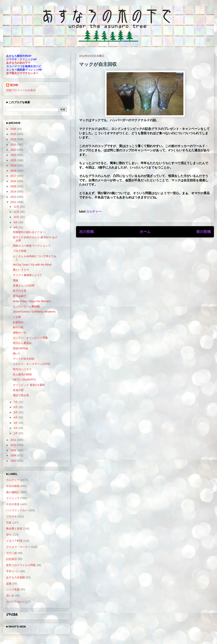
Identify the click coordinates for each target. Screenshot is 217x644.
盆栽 (9, 583)
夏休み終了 (20, 296)
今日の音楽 (13, 504)
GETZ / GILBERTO (24, 380)
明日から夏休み (22, 343)
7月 (16, 402)
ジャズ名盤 (13, 589)
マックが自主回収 (24, 359)
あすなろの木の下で (18, 63)
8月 (16, 227)
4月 (16, 417)
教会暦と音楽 (14, 529)
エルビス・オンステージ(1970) (31, 364)
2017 (14, 176)
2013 (14, 197)
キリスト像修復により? (27, 275)
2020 (14, 160)
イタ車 (17, 317)
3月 (16, 423)
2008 (14, 455)
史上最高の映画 (22, 374)
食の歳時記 (13, 492)
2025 (14, 134)
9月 (16, 222)
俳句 (9, 535)
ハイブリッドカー (17, 510)
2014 (14, 191)
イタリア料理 (14, 541)
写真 (9, 523)
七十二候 (12, 553)
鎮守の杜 (18, 327)
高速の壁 (18, 390)
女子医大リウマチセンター (22, 73)
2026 (14, 129)
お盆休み (18, 322)
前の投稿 (204, 232)
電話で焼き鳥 (21, 395)
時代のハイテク (22, 369)
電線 (16, 280)
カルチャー (94, 212)
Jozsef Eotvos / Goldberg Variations (34, 312)
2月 (16, 428)
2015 (14, 186)
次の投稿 (86, 232)
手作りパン (13, 571)
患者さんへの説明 (24, 286)
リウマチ (12, 516)
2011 (14, 440)
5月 (16, 412)
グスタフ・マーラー (18, 547)
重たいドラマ (21, 270)
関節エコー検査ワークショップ (32, 246)
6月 (16, 407)
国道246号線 (20, 348)
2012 (14, 202)
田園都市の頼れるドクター (29, 232)
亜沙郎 (14, 85)
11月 (17, 212)
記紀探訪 (12, 559)
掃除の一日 (20, 333)
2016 (14, 181)
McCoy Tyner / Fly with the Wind (32, 265)
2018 (14, 171)
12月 (17, 207)
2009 (14, 450)
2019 (14, 165)
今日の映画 (13, 486)
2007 (14, 461)
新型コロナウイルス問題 (21, 565)
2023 (14, 145)
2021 (14, 155)
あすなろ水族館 (16, 577)
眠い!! (16, 354)
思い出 (10, 596)
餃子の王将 (20, 291)
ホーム (145, 232)
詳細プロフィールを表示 (21, 90)
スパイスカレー (16, 602)
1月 (16, 433)
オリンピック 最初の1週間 (29, 385)
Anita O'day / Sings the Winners (32, 301)
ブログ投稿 (20, 251)
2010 (14, 445)
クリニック (13, 498)
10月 (17, 217)
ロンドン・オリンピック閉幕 (30, 338)
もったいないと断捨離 (26, 306)
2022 (14, 150)
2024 (14, 139)
